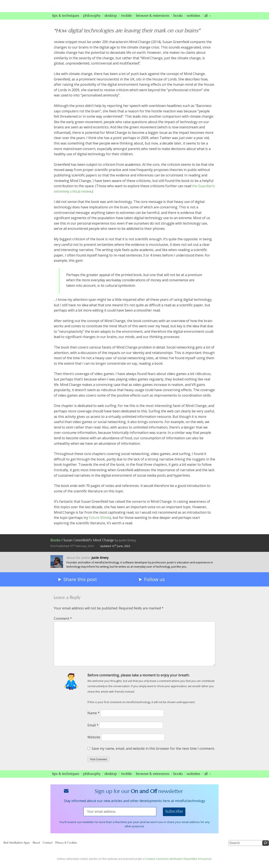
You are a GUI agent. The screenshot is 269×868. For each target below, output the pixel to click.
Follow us (154, 585)
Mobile (127, 21)
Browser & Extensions (153, 21)
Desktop (111, 21)
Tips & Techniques (66, 21)
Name (94, 718)
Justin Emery (127, 546)
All (206, 21)
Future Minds (99, 523)
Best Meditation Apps (17, 848)
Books (178, 21)
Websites (194, 21)
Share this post (80, 585)
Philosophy (92, 21)
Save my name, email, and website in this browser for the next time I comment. (153, 754)
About (36, 848)
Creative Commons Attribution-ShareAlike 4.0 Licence (178, 864)
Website (94, 743)
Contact (48, 848)
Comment (63, 624)
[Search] (266, 848)
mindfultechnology (82, 8)
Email (93, 730)
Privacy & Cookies (66, 848)
